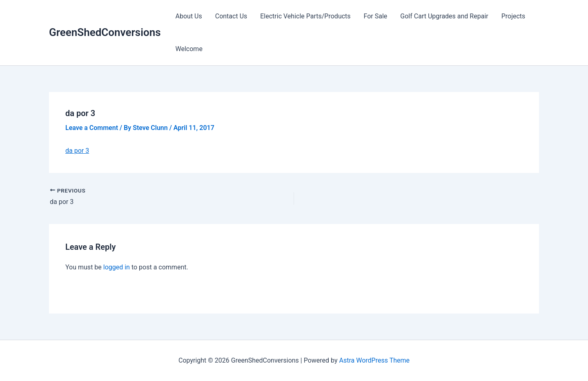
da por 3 (77, 151)
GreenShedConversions (105, 32)
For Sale (376, 16)
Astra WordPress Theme (374, 360)
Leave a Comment (92, 128)
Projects (513, 16)
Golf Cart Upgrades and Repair (444, 16)
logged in (117, 267)
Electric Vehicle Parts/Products (305, 16)
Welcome (189, 49)
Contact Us (231, 16)
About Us (189, 16)
